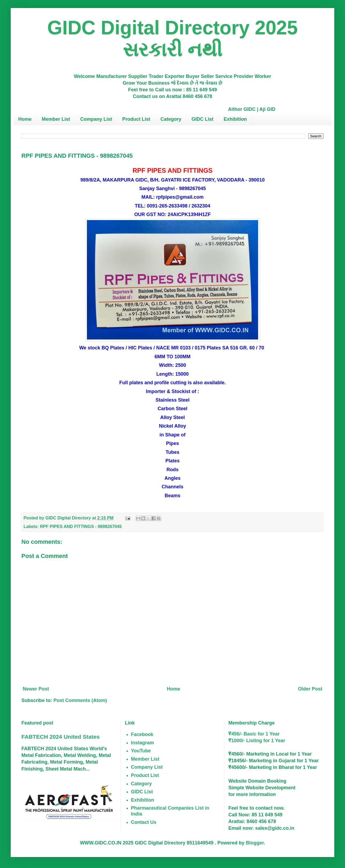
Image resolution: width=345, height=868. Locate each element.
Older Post (310, 689)
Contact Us (144, 822)
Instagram (143, 743)
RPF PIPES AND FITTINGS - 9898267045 (81, 526)
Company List (96, 119)
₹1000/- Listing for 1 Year (257, 741)
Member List (56, 119)
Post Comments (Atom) (80, 700)
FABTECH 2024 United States (60, 737)
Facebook (142, 734)
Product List (136, 119)
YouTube (141, 751)
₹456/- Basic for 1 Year (254, 734)
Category (171, 119)
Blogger (255, 843)
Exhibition (235, 119)
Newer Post (36, 689)
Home (25, 119)
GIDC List (202, 119)
